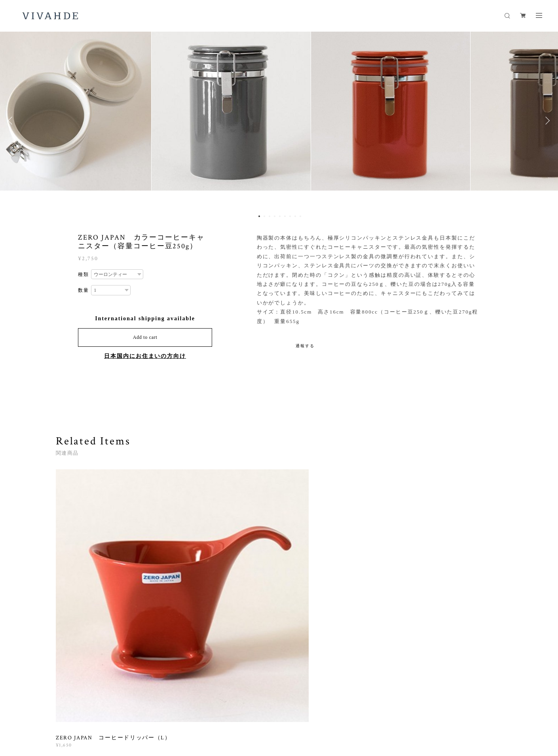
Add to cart (145, 337)
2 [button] (264, 216)
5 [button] (280, 216)
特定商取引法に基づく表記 (207, 710)
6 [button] (285, 216)
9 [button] (300, 216)
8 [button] (295, 216)
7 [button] (290, 216)
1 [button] (259, 216)
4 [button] (275, 216)
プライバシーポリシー (147, 710)
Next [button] (546, 121)
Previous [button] (12, 121)
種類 (84, 274)
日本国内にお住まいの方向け (145, 356)
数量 (84, 290)
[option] (279, 121)
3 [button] (270, 216)
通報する (305, 346)
